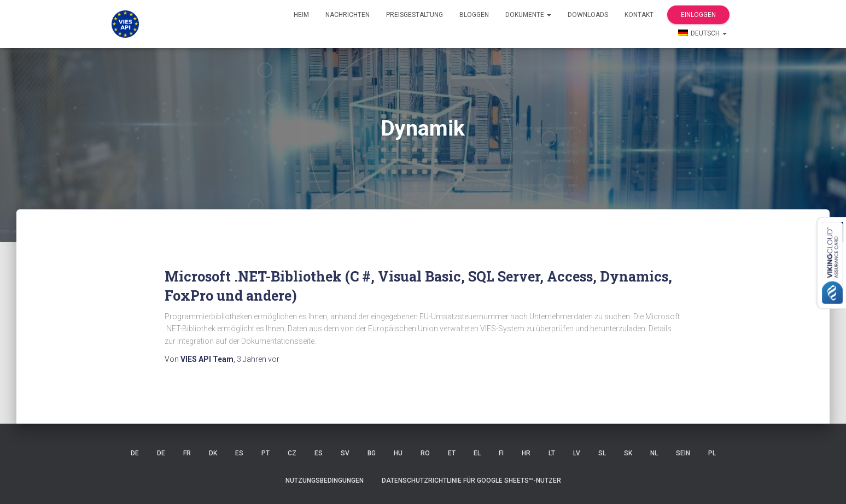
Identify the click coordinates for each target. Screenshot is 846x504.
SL (602, 453)
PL (712, 453)
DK (213, 453)
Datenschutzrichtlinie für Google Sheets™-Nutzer (471, 480)
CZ (292, 453)
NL (654, 453)
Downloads (588, 15)
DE (135, 453)
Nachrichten (348, 15)
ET (452, 453)
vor (258, 359)
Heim (301, 15)
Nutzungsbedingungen (325, 480)
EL (477, 453)
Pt (266, 453)
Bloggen (474, 15)
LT (552, 453)
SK (628, 453)
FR (187, 453)
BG (372, 453)
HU (398, 453)
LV (577, 453)
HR (526, 453)
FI (501, 453)
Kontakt (639, 15)
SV (345, 453)
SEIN (683, 453)
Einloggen (698, 15)
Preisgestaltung (415, 15)
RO (425, 453)
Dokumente (528, 15)
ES (239, 453)
